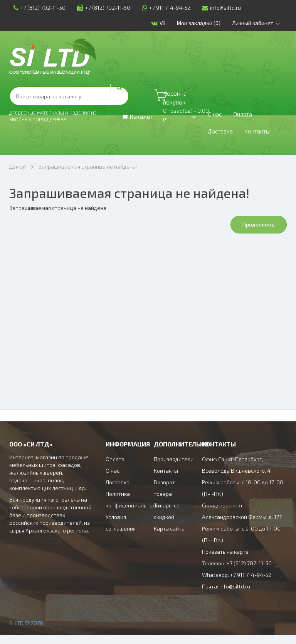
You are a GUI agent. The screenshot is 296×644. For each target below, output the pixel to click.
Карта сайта (169, 538)
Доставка (30, 138)
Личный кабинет (263, 23)
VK (168, 23)
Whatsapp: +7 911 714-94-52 (237, 584)
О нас (216, 117)
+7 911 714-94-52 (162, 8)
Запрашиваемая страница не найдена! (88, 176)
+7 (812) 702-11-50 (35, 8)
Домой (18, 176)
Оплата (247, 117)
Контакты (72, 138)
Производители (174, 468)
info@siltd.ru (217, 8)
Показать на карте (225, 561)
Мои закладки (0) (208, 23)
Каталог (138, 116)
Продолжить (259, 233)
